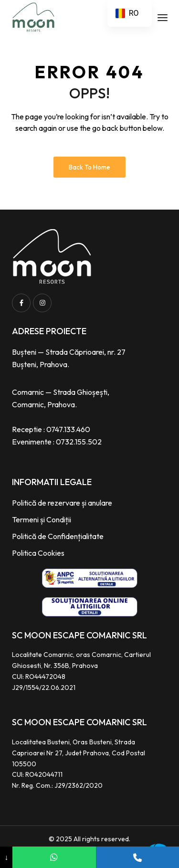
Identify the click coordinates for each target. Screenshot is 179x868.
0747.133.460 (68, 429)
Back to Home (89, 167)
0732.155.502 (79, 442)
